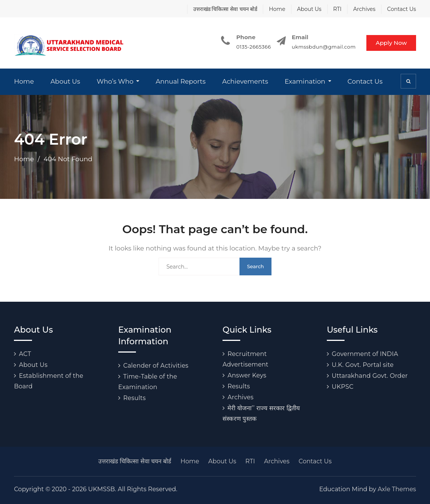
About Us (309, 9)
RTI (337, 9)
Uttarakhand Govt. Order (370, 376)
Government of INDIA (365, 354)
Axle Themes (397, 489)
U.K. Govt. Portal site (363, 365)
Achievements (245, 81)
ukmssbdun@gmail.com (323, 47)
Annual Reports (181, 81)
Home (277, 9)
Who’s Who (115, 81)
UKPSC (343, 387)
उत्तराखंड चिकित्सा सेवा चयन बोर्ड (225, 9)
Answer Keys (247, 375)
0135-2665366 (252, 47)
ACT (25, 354)
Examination (305, 81)
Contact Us (402, 9)
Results (134, 398)
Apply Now (391, 43)
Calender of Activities (156, 366)
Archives (364, 9)
